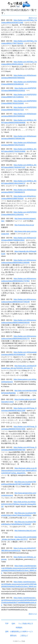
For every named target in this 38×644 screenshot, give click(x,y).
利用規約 (19, 628)
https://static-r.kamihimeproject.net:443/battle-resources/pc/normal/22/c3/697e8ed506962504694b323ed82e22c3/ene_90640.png (19, 584)
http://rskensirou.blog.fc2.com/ (25, 531)
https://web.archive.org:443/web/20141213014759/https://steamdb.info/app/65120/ (19, 504)
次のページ (33, 18)
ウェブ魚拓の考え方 (26, 624)
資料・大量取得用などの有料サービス (19, 632)
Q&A (13, 624)
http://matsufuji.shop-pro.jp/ (24, 225)
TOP (7, 624)
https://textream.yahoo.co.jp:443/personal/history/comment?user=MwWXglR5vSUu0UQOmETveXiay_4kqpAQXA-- (19, 471)
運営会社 (13, 636)
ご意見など (24, 636)
